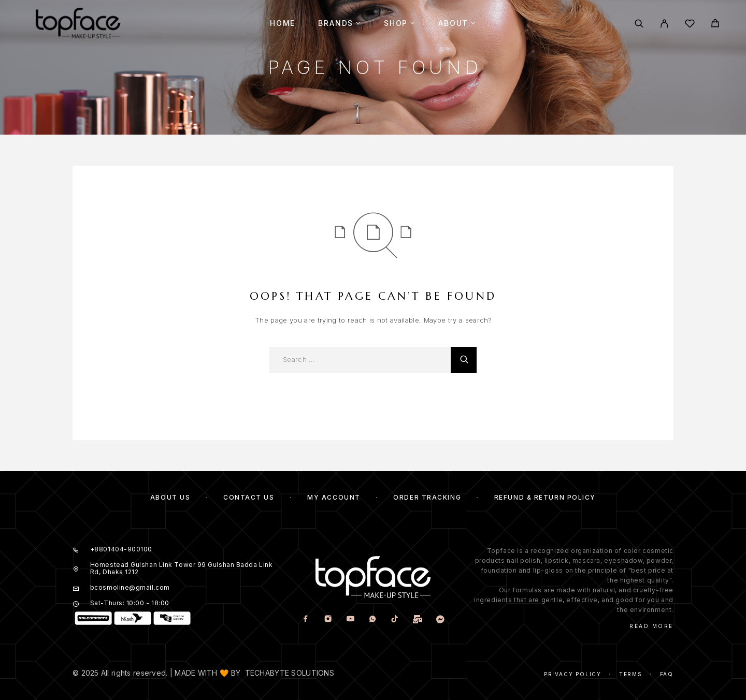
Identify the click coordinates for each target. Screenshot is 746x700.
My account (334, 497)
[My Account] (664, 24)
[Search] (639, 24)
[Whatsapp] (372, 619)
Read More (651, 626)
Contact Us (249, 497)
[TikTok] (394, 619)
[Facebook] (305, 619)
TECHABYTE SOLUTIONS (290, 673)
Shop (396, 23)
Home (283, 23)
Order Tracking (427, 497)
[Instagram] (328, 619)
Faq (667, 674)
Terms (631, 674)
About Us (170, 497)
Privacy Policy (573, 674)
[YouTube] (350, 619)
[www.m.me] (440, 619)
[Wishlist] (690, 25)
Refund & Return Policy (545, 497)
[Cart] (715, 25)
